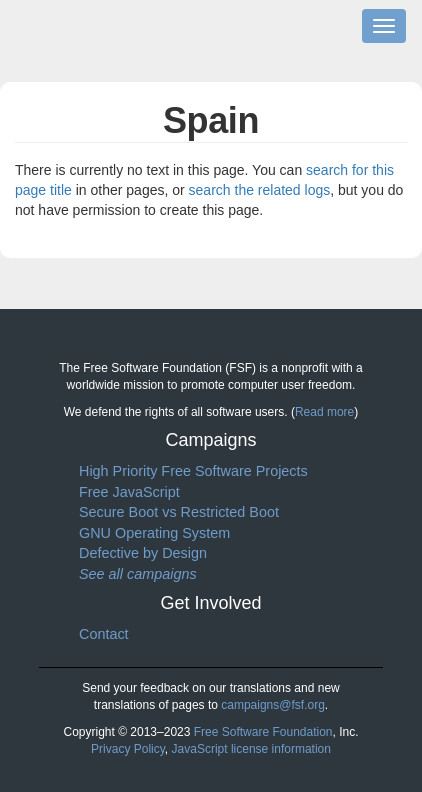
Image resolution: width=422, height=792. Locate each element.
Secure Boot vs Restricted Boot (179, 512)
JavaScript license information (251, 749)
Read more (324, 412)
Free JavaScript (129, 492)
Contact (104, 634)
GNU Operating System (154, 533)
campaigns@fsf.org (273, 705)
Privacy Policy (128, 749)
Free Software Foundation (263, 732)
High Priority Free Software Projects (193, 471)
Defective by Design (143, 553)
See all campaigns (138, 574)
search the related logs (260, 190)
